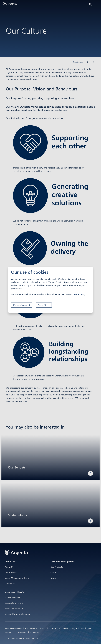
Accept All (42, 305)
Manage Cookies (20, 305)
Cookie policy (79, 294)
